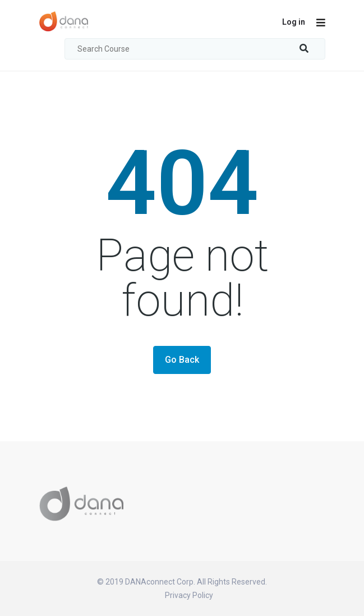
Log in (294, 22)
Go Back (182, 360)
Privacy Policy (189, 595)
